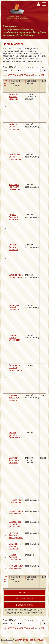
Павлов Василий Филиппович (15, 557)
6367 (21, 75)
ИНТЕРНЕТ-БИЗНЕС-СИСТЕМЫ (29, 640)
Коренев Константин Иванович (14, 398)
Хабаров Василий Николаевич (15, 127)
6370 (37, 75)
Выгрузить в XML (24, 605)
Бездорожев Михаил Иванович (15, 546)
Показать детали (24, 599)
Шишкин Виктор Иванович (14, 247)
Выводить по (9, 70)
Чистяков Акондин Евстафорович (16, 535)
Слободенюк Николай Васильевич (15, 524)
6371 (43, 75)
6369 (32, 75)
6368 (26, 75)
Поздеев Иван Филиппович (16, 501)
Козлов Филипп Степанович (15, 337)
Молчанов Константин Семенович (14, 187)
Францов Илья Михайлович (16, 567)
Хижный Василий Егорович (13, 97)
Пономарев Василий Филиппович (15, 157)
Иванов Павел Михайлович (16, 512)
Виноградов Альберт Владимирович (16, 368)
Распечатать (24, 592)
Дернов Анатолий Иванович (14, 217)
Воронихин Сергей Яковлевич (14, 307)
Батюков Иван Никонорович (16, 276)
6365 (10, 75)
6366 (15, 75)
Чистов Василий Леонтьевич (15, 435)
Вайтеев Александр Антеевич (14, 460)
